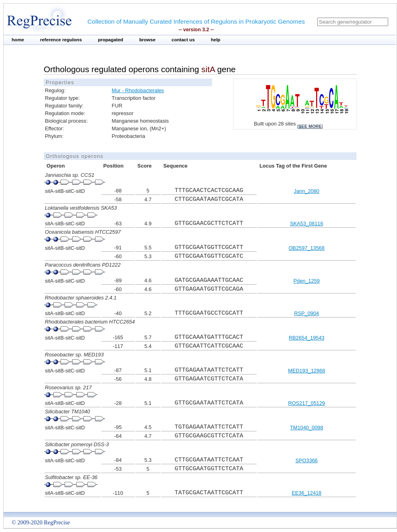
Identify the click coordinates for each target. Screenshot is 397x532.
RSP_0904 (307, 313)
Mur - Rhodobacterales (138, 90)
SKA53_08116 (307, 224)
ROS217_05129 (307, 403)
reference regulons (61, 40)
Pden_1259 (307, 281)
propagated (110, 40)
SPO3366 (307, 460)
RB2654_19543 (307, 338)
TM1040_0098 (307, 428)
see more (310, 126)
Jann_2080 (307, 191)
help (216, 40)
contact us (183, 40)
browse (147, 40)
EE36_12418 (306, 493)
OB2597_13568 (307, 248)
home (18, 40)
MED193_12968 (307, 371)
